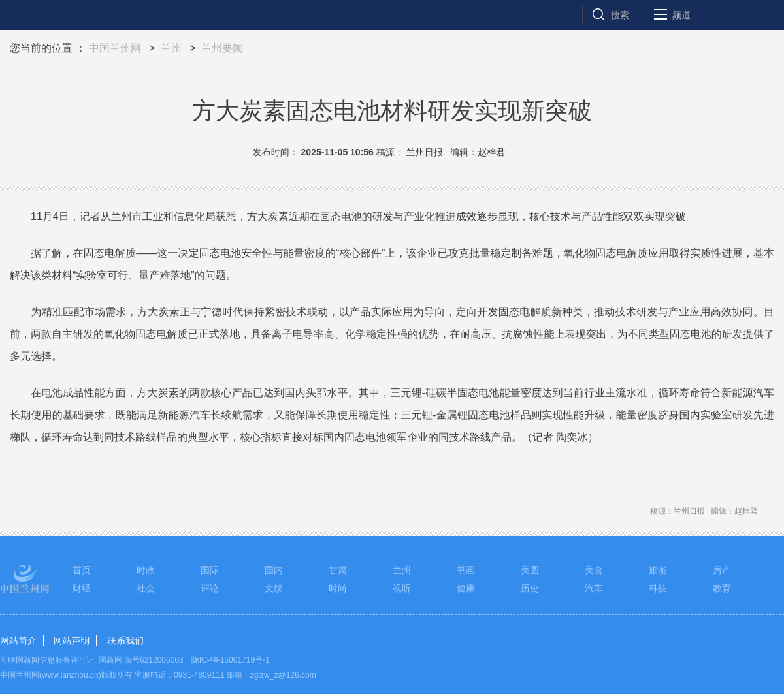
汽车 (594, 588)
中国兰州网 (115, 48)
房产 (722, 570)
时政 (146, 570)
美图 (530, 570)
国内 (274, 570)
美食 (594, 570)
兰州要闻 (222, 48)
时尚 (338, 588)
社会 (146, 588)
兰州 (171, 48)
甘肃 (338, 570)
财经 (82, 588)
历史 (530, 588)
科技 (658, 588)
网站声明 (71, 640)
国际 (210, 570)
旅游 (658, 570)
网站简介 (18, 640)
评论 (210, 588)
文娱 (274, 588)
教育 (722, 588)
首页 (82, 570)
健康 (466, 588)
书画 (466, 570)
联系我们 (125, 640)
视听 (402, 588)
